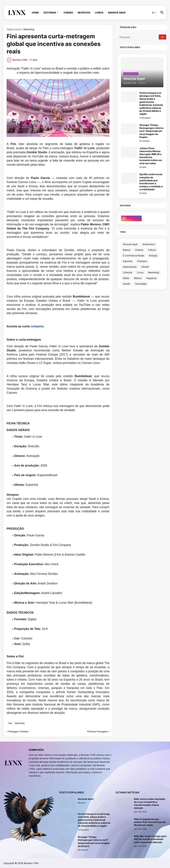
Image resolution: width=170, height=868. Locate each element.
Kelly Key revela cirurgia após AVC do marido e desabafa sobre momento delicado (150, 839)
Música (138, 278)
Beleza (127, 250)
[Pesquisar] (138, 37)
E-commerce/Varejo (134, 255)
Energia (153, 255)
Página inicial (14, 29)
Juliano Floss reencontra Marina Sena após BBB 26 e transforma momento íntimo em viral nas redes (151, 156)
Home (35, 13)
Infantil (145, 267)
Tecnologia (141, 284)
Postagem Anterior (18, 731)
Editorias (50, 13)
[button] (154, 13)
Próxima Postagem (97, 731)
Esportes (128, 261)
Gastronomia (130, 267)
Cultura (152, 250)
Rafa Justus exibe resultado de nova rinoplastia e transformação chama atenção (150, 803)
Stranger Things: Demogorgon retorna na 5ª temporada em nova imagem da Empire (151, 131)
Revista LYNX (31, 863)
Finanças (142, 261)
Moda (126, 278)
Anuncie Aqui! (117, 13)
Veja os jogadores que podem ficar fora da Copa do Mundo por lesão (150, 822)
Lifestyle (128, 272)
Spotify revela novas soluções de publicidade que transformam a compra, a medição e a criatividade (151, 182)
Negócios (84, 13)
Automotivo (149, 244)
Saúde (126, 284)
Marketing (29, 29)
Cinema (68, 13)
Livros (99, 13)
